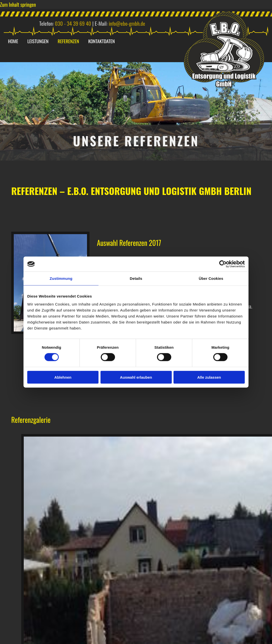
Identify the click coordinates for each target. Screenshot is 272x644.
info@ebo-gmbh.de (127, 23)
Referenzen (71, 41)
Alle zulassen (209, 377)
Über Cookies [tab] (211, 278)
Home (14, 41)
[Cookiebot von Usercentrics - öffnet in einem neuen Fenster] (223, 264)
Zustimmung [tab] (61, 278)
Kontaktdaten (105, 41)
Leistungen (40, 41)
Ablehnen (63, 377)
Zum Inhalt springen (18, 4)
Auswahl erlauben (136, 377)
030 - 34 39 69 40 (73, 23)
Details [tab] (136, 278)
